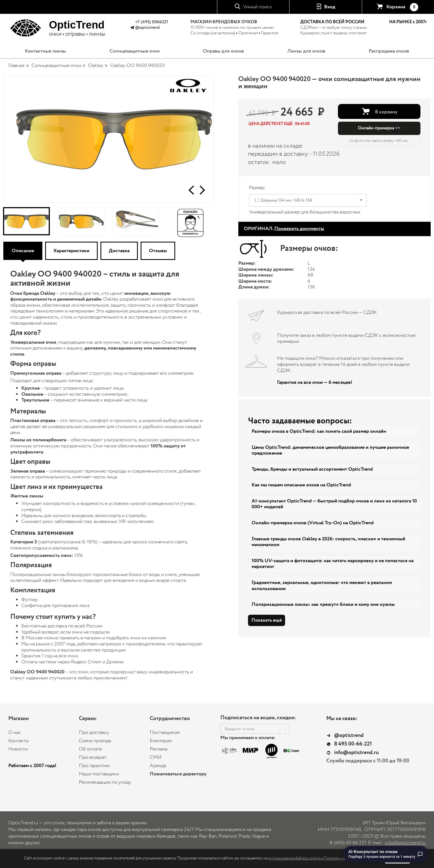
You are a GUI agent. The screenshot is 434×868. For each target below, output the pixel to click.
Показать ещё (267, 620)
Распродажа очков (389, 51)
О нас (15, 733)
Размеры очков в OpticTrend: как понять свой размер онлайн (319, 431)
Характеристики (71, 251)
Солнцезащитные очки (135, 51)
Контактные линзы (46, 51)
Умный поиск (258, 7)
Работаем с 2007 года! (32, 766)
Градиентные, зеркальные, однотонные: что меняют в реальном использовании (322, 586)
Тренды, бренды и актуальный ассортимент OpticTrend (312, 469)
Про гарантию (94, 766)
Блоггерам (161, 741)
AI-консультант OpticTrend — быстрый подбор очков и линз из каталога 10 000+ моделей (334, 504)
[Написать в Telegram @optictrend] (132, 28)
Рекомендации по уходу (105, 782)
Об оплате (90, 749)
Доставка (119, 251)
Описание (23, 251)
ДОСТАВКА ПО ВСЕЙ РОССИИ (332, 22)
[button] (191, 190)
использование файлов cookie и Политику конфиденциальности (323, 858)
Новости (18, 749)
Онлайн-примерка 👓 (379, 128)
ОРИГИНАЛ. (284, 229)
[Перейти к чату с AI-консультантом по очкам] (386, 854)
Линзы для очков (306, 51)
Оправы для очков (223, 51)
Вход (330, 7)
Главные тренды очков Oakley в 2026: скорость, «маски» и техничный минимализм (328, 542)
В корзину (386, 112)
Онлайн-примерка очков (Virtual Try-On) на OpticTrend (313, 523)
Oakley (96, 66)
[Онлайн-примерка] (191, 221)
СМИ (156, 757)
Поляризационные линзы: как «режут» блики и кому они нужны (323, 604)
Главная (16, 66)
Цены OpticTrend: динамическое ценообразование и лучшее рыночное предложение (330, 450)
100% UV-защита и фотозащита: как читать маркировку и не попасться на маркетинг (333, 564)
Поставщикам (165, 733)
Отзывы (158, 251)
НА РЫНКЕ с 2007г (408, 22)
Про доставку (94, 733)
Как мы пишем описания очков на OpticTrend (301, 485)
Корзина (402, 7)
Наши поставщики (99, 774)
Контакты (19, 741)
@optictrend (147, 28)
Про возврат (93, 757)
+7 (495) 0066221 (152, 22)
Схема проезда (95, 741)
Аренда (158, 766)
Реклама (159, 749)
